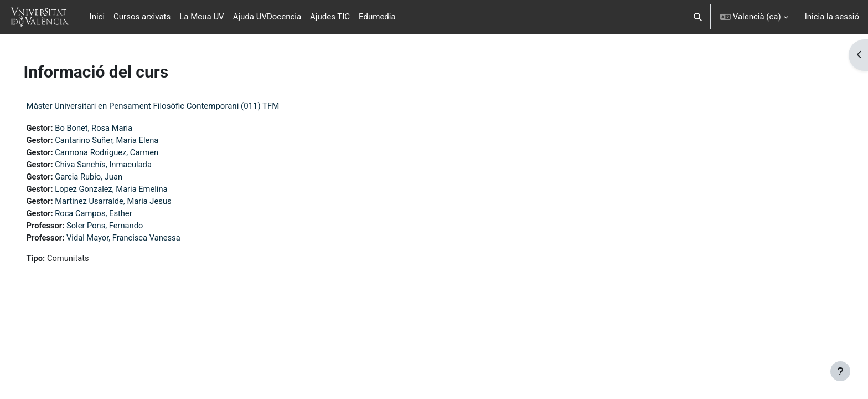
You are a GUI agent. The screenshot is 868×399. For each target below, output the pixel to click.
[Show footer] (840, 371)
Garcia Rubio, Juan (106, 178)
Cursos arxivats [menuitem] (142, 17)
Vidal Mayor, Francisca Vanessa (141, 241)
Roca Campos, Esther (111, 216)
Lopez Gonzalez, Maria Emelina (129, 191)
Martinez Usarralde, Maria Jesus (131, 203)
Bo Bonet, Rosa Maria (111, 128)
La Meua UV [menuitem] (201, 17)
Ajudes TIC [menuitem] (330, 17)
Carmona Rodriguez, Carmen (124, 153)
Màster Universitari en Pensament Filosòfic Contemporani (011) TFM (169, 106)
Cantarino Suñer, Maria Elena (124, 141)
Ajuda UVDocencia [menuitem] (267, 17)
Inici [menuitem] (97, 17)
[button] (698, 17)
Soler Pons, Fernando (122, 228)
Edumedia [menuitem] (377, 17)
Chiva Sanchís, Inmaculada (121, 166)
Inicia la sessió (832, 17)
